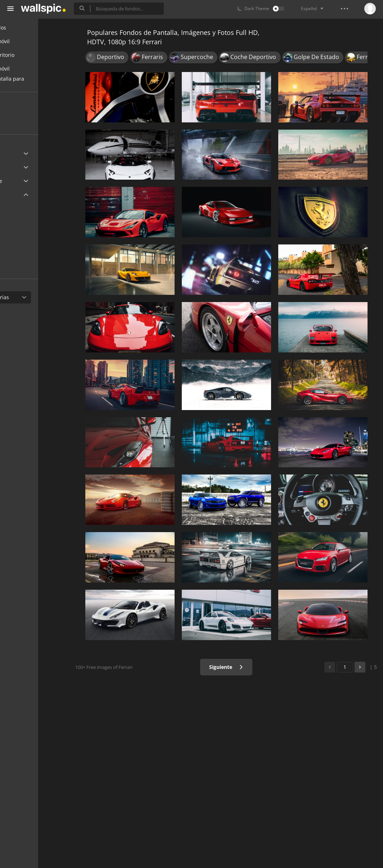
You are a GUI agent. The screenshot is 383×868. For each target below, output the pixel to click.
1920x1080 (54, 228)
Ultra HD (22, 154)
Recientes (29, 111)
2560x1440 (30, 211)
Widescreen (26, 195)
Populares (29, 125)
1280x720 (29, 261)
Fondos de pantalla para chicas (42, 82)
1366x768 (29, 245)
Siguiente (236, 667)
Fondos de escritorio (37, 55)
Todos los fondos (33, 28)
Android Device (31, 181)
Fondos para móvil (34, 41)
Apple (19, 167)
